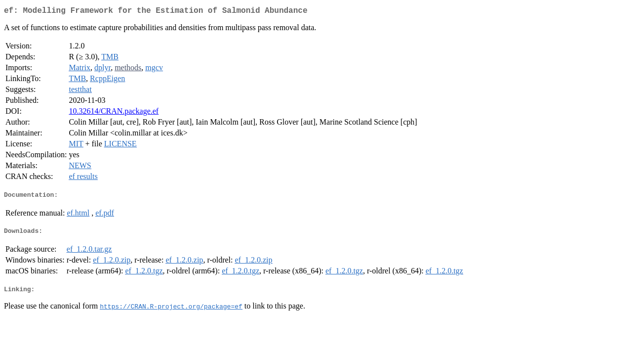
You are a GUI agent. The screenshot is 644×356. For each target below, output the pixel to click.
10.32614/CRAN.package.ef (114, 113)
